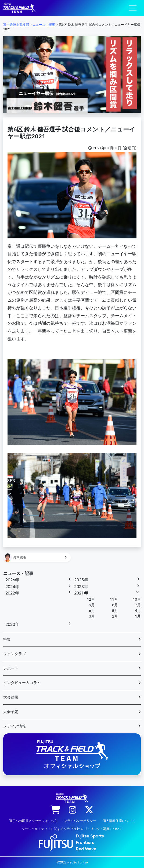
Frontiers (85, 843)
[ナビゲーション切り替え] (133, 8)
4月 (138, 611)
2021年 (81, 593)
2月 (115, 616)
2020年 (12, 625)
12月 (91, 599)
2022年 (12, 593)
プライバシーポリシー (80, 821)
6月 (92, 611)
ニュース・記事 (18, 574)
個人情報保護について (119, 821)
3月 (92, 616)
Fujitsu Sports (90, 836)
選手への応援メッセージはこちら (33, 821)
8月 (115, 605)
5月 (115, 611)
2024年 (12, 587)
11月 (114, 599)
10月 (137, 599)
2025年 (81, 580)
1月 (138, 616)
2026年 (12, 580)
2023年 (81, 587)
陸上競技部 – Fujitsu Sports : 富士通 (19, 8)
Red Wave (86, 849)
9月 (92, 605)
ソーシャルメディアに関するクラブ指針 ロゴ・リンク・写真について (72, 829)
